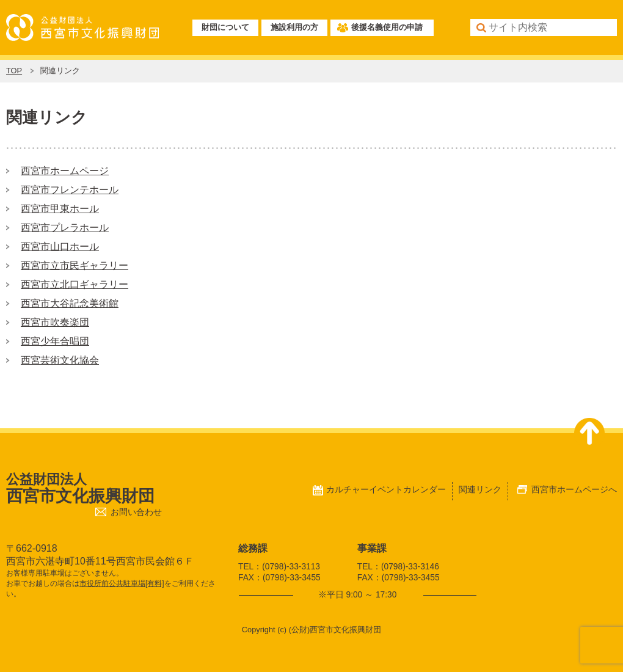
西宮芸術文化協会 (60, 360)
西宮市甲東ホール (60, 209)
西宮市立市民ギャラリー (75, 265)
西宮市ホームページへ (574, 489)
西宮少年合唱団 (55, 341)
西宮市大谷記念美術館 (70, 303)
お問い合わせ (136, 512)
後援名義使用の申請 (387, 27)
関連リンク (480, 489)
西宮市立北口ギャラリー (75, 284)
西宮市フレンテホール (70, 190)
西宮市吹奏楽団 (55, 322)
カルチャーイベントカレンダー (386, 489)
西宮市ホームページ (65, 171)
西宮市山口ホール (60, 247)
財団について (225, 27)
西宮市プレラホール (65, 228)
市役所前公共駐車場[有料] (122, 583)
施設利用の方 (294, 27)
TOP (14, 71)
